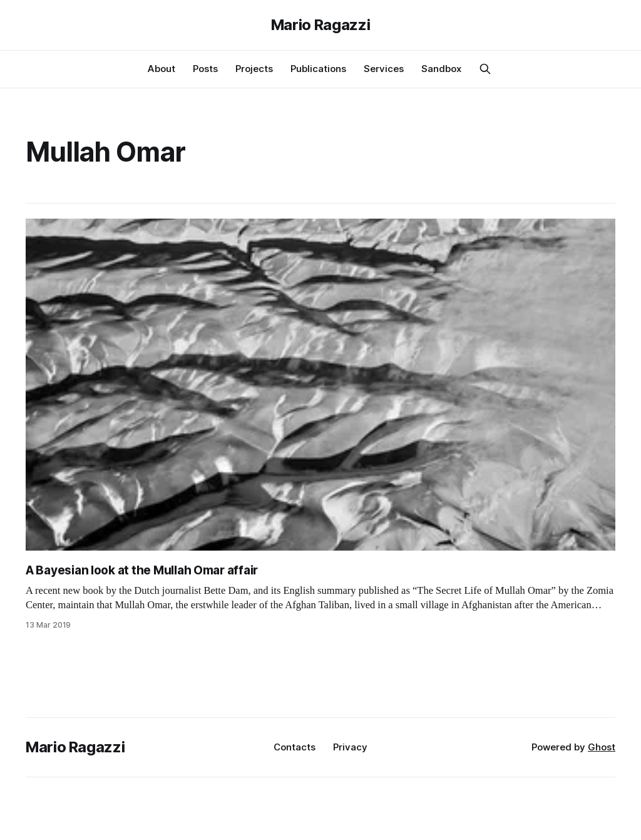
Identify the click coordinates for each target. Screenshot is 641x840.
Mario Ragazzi (320, 25)
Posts (205, 69)
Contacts (295, 747)
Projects (254, 69)
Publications (318, 69)
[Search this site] (485, 69)
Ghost (602, 747)
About (162, 69)
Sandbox (441, 69)
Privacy (350, 747)
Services (384, 69)
